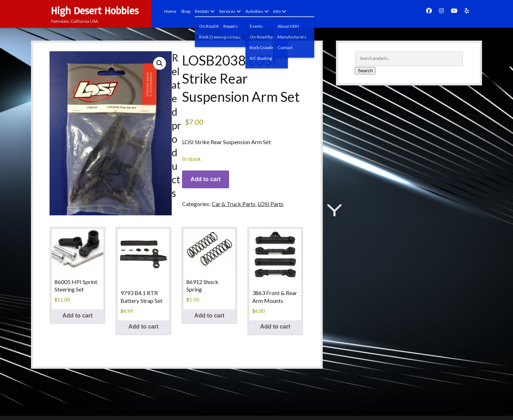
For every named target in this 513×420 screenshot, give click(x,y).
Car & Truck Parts (234, 204)
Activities (254, 11)
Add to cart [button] (77, 316)
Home (170, 11)
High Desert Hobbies (95, 10)
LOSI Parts (271, 204)
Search (365, 71)
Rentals (202, 11)
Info (277, 11)
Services (227, 11)
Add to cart (206, 179)
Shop (186, 11)
